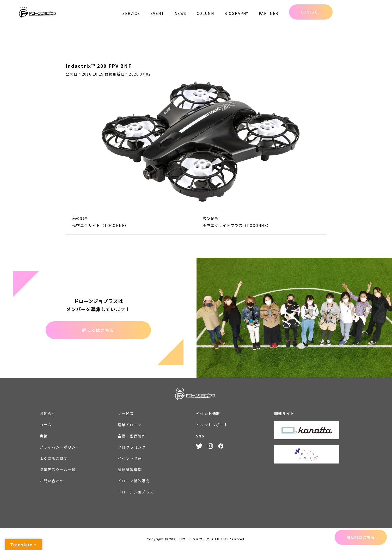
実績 (44, 436)
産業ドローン (130, 425)
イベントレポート (212, 425)
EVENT (157, 13)
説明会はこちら (361, 537)
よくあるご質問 (54, 458)
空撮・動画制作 (132, 436)
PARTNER (269, 13)
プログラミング (132, 447)
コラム (46, 425)
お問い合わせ (52, 481)
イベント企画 (130, 458)
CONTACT (311, 12)
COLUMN (205, 13)
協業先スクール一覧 (58, 469)
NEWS (180, 13)
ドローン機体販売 (134, 481)
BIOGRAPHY (236, 13)
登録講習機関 (130, 469)
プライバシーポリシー (60, 447)
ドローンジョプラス (136, 492)
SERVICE (131, 13)
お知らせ (48, 413)
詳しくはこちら (98, 330)
